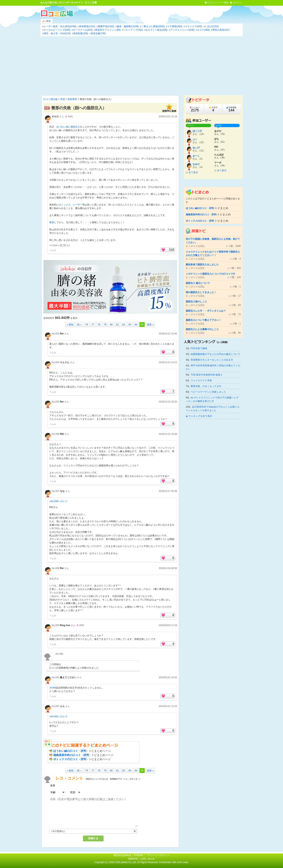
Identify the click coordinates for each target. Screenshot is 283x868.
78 (99, 325)
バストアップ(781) (133, 30)
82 (124, 325)
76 (87, 325)
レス (54, 250)
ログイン (237, 3)
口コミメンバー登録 (218, 3)
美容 (47, 21)
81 (117, 325)
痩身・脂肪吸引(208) (128, 26)
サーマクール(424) (83, 30)
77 (93, 325)
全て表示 (193, 172)
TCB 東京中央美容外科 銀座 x (206, 375)
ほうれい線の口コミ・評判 (70, 751)
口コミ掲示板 (51, 99)
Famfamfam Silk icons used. (174, 862)
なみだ (196, 164)
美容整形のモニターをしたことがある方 (212, 360)
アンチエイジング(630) (182, 30)
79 (105, 325)
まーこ (196, 156)
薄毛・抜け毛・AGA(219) (57, 33)
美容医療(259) (81, 33)
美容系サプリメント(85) (108, 30)
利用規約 (139, 855)
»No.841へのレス (58, 716)
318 (171, 250)
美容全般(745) (98, 33)
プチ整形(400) (175, 26)
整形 (52, 222)
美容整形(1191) (87, 26)
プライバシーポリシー (158, 855)
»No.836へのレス (58, 501)
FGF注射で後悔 (199, 348)
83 (130, 325)
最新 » (150, 325)
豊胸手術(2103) (106, 26)
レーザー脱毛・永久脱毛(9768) (60, 26)
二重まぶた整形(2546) (153, 26)
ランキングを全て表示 (200, 416)
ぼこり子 (197, 131)
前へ (79, 325)
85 (142, 325)
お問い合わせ (148, 859)
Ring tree (65, 625)
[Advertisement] (141, 66)
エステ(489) (203, 30)
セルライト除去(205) (156, 30)
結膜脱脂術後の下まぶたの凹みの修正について (215, 354)
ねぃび (196, 148)
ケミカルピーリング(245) (57, 30)
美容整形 (72, 99)
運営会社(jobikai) (123, 855)
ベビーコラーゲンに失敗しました (208, 392)
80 (111, 325)
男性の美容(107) (221, 30)
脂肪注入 (75, 127)
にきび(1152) (212, 26)
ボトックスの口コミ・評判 (70, 759)
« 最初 (70, 325)
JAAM (52, 688)
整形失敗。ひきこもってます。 (207, 386)
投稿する (93, 838)
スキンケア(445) (194, 26)
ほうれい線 (62, 127)
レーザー (78, 205)
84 (136, 325)
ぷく (195, 139)
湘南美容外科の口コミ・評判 (71, 755)
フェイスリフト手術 (201, 380)
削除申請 (133, 859)
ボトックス (65, 205)
